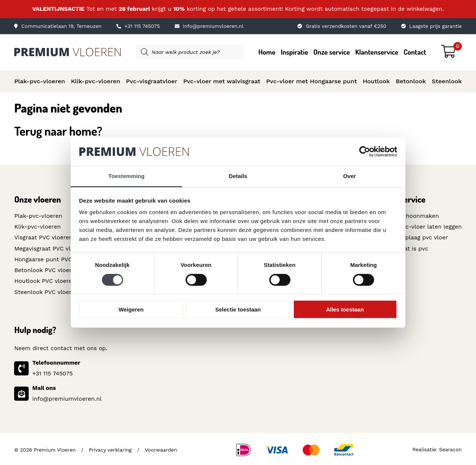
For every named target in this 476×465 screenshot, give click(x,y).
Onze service (332, 52)
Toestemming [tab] (126, 176)
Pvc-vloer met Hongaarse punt (312, 81)
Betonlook (411, 81)
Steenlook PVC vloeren (46, 291)
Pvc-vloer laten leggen (431, 226)
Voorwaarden (160, 448)
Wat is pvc (414, 248)
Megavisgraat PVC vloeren (50, 248)
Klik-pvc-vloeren (96, 81)
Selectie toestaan (238, 309)
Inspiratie (295, 52)
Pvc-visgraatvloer (152, 81)
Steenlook (447, 81)
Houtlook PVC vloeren (44, 280)
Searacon (451, 448)
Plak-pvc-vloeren (39, 81)
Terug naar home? (58, 131)
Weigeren (131, 309)
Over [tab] (350, 176)
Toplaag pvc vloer (424, 237)
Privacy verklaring (110, 448)
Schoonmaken (419, 216)
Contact (415, 52)
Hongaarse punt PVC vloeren (54, 259)
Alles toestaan (345, 309)
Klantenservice (377, 52)
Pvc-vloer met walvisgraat (222, 81)
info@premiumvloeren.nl (208, 26)
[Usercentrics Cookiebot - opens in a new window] (365, 152)
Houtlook (376, 81)
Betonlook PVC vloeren (46, 269)
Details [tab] (238, 176)
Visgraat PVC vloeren (43, 237)
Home (267, 52)
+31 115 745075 (138, 26)
